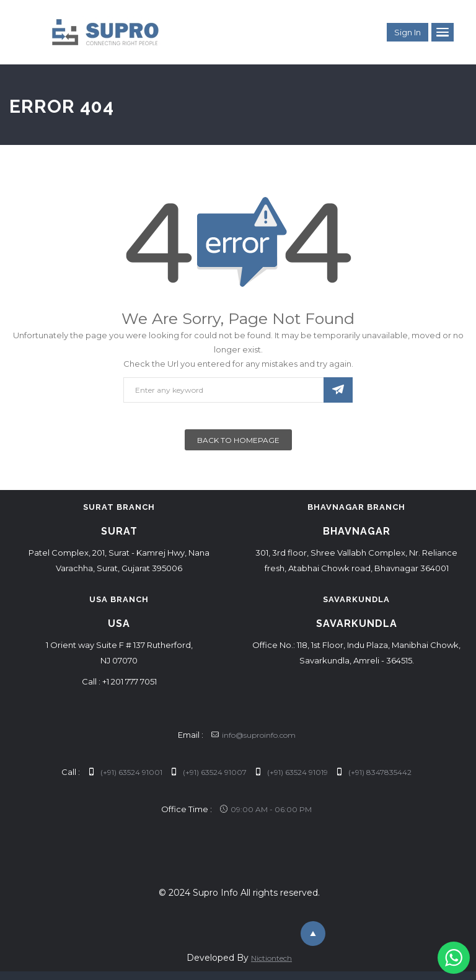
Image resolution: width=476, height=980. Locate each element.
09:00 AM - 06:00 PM (266, 809)
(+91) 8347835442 (374, 772)
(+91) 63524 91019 (291, 772)
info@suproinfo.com (253, 735)
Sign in (408, 32)
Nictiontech (271, 958)
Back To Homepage (238, 440)
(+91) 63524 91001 (125, 772)
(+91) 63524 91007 (209, 772)
